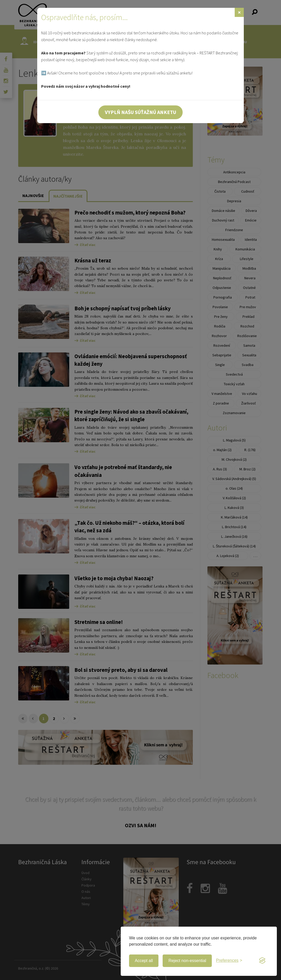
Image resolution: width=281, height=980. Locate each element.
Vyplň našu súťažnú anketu (140, 112)
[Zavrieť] (239, 12)
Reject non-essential (187, 961)
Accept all (144, 961)
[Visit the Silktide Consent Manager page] (262, 961)
